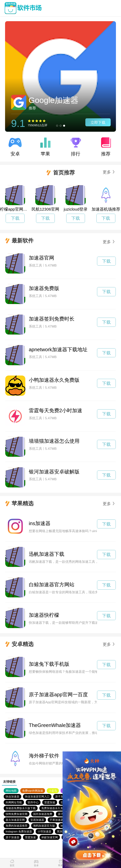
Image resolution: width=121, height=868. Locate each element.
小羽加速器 (44, 831)
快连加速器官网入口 (37, 797)
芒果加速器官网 (59, 820)
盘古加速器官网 (15, 820)
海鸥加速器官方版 (44, 826)
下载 (15, 218)
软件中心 (33, 802)
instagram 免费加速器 (19, 831)
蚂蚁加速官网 (50, 837)
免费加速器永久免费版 (55, 808)
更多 (107, 172)
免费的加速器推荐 (17, 826)
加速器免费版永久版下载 (21, 808)
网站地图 (11, 791)
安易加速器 (37, 820)
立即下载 (98, 122)
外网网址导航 (14, 802)
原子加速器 (62, 797)
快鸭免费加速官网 (17, 814)
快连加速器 (12, 797)
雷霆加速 (50, 802)
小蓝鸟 (53, 791)
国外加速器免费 (43, 814)
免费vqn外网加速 (33, 791)
